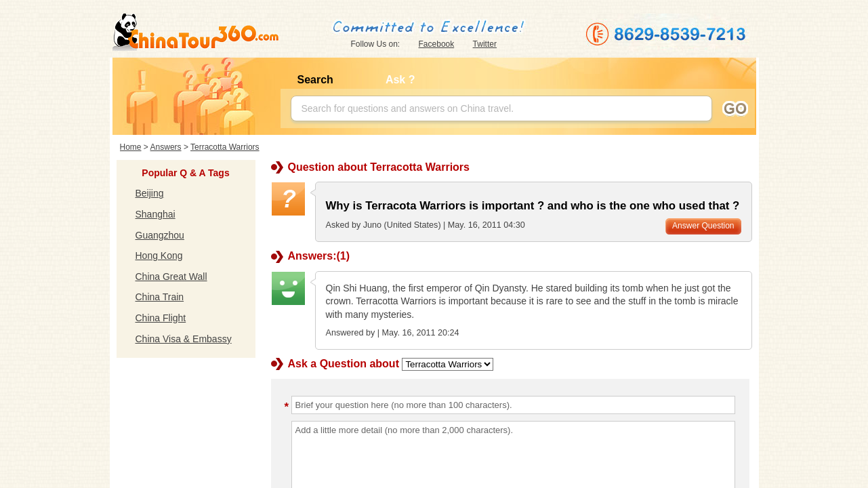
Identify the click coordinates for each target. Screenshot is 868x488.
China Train (160, 297)
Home (131, 147)
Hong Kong (159, 256)
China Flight (161, 318)
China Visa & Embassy (184, 339)
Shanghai (156, 214)
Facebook (437, 44)
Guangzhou (160, 235)
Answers (166, 147)
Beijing (150, 193)
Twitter (485, 44)
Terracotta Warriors (225, 147)
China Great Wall (171, 277)
